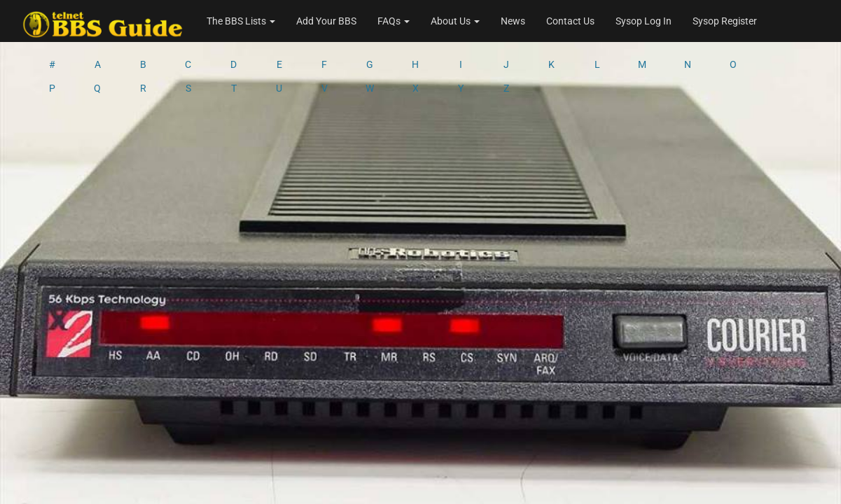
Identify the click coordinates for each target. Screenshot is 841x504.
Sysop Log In (644, 21)
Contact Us (570, 21)
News (513, 21)
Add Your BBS (326, 21)
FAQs (394, 21)
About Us (455, 21)
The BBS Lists (241, 21)
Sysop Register (725, 21)
